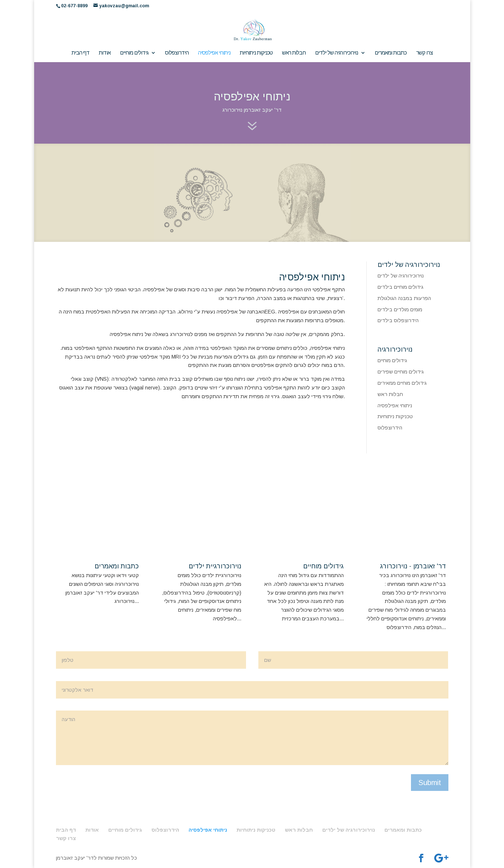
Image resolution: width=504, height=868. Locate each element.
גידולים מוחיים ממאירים (402, 383)
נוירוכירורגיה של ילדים (336, 53)
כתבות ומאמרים (391, 53)
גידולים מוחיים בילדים (400, 287)
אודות (105, 53)
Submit (430, 783)
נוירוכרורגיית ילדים (215, 566)
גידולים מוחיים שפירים (401, 372)
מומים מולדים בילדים (400, 309)
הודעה (252, 738)
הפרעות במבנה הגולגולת (404, 298)
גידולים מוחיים (134, 53)
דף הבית (80, 53)
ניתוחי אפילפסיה (214, 53)
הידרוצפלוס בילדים (398, 320)
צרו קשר (424, 53)
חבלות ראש (294, 53)
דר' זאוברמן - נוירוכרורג (413, 566)
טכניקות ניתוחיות (256, 53)
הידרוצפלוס (177, 53)
